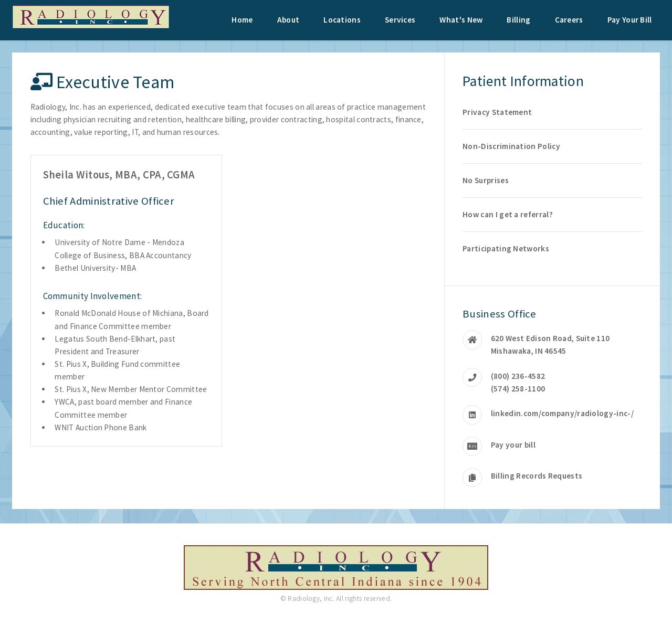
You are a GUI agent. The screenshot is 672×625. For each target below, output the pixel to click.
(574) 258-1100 (518, 389)
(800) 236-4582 (518, 376)
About (288, 20)
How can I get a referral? (508, 214)
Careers (569, 20)
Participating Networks (506, 248)
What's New (461, 20)
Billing (518, 20)
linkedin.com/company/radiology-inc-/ (562, 413)
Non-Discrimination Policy (511, 146)
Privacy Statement (497, 112)
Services (400, 20)
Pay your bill (513, 445)
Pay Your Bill (630, 20)
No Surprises (486, 180)
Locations (342, 20)
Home (242, 20)
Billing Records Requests (537, 476)
